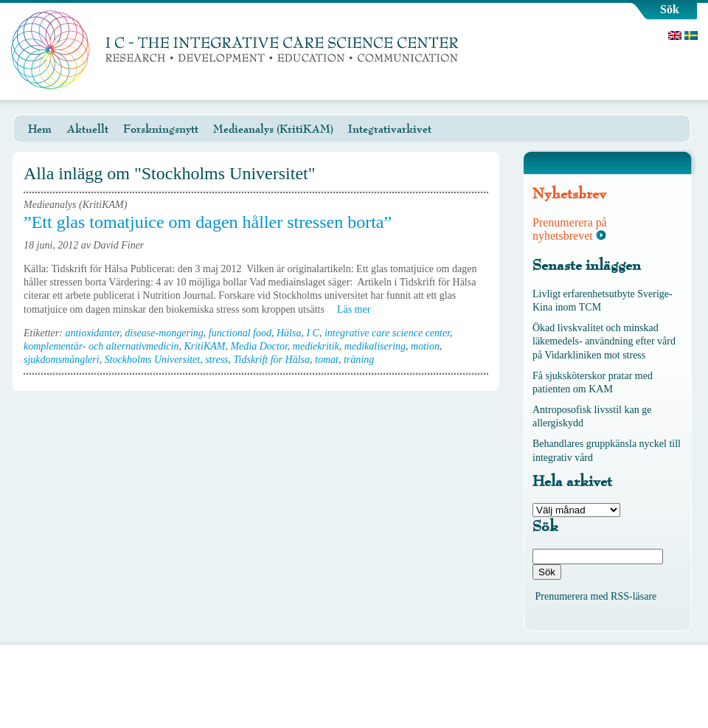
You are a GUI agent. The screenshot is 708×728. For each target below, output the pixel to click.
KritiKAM (204, 346)
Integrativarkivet (390, 129)
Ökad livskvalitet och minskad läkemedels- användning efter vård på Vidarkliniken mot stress (604, 341)
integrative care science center (387, 333)
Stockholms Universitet (152, 360)
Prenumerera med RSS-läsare (596, 596)
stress (216, 360)
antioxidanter (92, 333)
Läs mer (359, 309)
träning (359, 360)
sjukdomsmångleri (62, 360)
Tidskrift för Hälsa (272, 360)
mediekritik (316, 346)
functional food (240, 333)
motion (425, 346)
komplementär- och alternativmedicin (101, 346)
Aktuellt (87, 129)
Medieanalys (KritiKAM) (273, 129)
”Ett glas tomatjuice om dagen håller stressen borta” (208, 222)
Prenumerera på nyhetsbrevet (570, 229)
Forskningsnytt (161, 129)
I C (313, 333)
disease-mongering (164, 333)
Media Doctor (258, 346)
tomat (327, 360)
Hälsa (289, 333)
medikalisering (375, 346)
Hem (40, 129)
